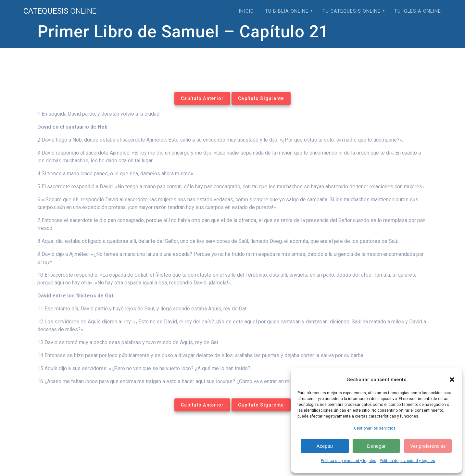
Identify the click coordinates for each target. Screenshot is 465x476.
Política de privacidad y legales (349, 461)
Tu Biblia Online (287, 11)
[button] (452, 380)
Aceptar (325, 446)
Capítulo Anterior (202, 98)
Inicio (246, 11)
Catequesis (60, 11)
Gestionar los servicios (375, 428)
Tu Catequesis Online (352, 11)
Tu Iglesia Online (418, 11)
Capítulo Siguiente (261, 98)
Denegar (376, 446)
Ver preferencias (428, 446)
